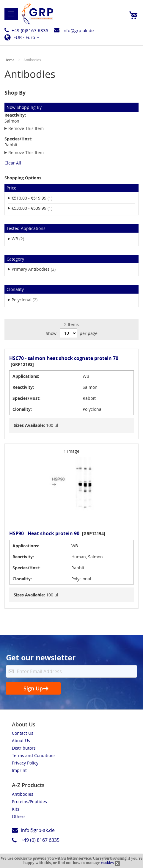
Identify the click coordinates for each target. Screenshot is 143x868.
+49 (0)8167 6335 (30, 30)
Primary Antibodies (37, 269)
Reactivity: (23, 387)
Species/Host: (26, 398)
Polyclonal (28, 300)
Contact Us (23, 733)
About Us (21, 741)
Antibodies (23, 794)
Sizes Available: (29, 425)
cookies (107, 863)
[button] (24, 37)
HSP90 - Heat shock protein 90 (44, 533)
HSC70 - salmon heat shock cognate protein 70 (64, 358)
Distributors (24, 748)
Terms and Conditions (34, 755)
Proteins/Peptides (29, 802)
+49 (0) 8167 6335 (40, 840)
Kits (16, 809)
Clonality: (22, 409)
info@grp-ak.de (78, 30)
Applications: (26, 376)
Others (19, 816)
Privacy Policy (25, 763)
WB (22, 239)
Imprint (19, 770)
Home (10, 60)
